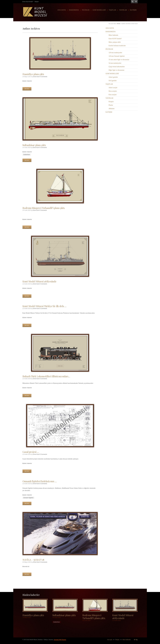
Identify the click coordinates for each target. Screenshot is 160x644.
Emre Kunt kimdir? (28, 2)
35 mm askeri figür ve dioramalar (119, 60)
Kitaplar (111, 102)
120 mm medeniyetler (115, 53)
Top (137, 640)
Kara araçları (113, 95)
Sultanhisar (27, 155)
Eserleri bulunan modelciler (117, 46)
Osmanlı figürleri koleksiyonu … (40, 481)
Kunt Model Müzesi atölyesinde (39, 281)
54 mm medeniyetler (115, 63)
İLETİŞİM (133, 10)
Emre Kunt (36, 77)
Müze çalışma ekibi (115, 42)
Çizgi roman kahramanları (117, 67)
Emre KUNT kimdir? (115, 39)
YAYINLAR (123, 10)
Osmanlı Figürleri (28, 498)
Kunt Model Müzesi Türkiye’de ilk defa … (44, 306)
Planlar (111, 105)
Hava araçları (113, 91)
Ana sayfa (110, 640)
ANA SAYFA (62, 10)
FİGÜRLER (86, 10)
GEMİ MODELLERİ (99, 10)
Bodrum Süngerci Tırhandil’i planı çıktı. (44, 208)
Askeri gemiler (113, 77)
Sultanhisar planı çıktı (34, 145)
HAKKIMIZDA (74, 10)
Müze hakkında (113, 35)
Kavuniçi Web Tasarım (60, 640)
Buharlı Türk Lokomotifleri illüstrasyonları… (46, 376)
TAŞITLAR (112, 10)
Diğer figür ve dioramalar (117, 70)
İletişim (37, 2)
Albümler (112, 109)
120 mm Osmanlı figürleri (117, 56)
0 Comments (44, 77)
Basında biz (26, 566)
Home (119, 24)
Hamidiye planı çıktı (33, 74)
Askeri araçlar (113, 88)
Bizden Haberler (27, 81)
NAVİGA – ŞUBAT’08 (33, 560)
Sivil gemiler (113, 81)
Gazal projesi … (31, 452)
